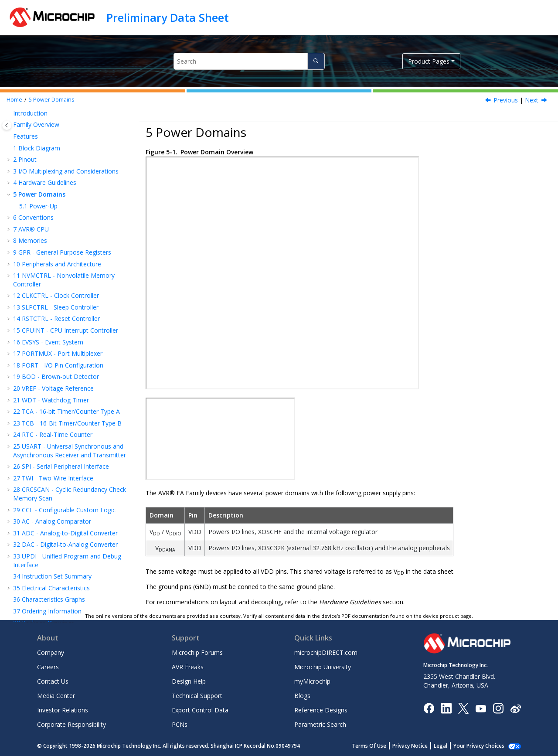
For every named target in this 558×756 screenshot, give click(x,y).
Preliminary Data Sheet (168, 17)
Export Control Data (200, 710)
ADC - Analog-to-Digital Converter (65, 533)
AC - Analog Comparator (52, 521)
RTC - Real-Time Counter (53, 434)
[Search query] (249, 61)
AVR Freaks (188, 667)
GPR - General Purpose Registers (62, 252)
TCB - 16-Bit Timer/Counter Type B (67, 423)
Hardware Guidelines (45, 182)
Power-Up (38, 206)
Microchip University (323, 667)
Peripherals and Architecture (57, 264)
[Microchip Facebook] (429, 708)
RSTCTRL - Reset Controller (56, 318)
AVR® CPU (31, 229)
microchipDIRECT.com (326, 652)
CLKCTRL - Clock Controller (56, 295)
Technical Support (197, 696)
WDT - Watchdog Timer (51, 400)
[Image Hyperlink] (481, 708)
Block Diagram (37, 148)
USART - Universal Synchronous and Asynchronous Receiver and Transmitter (70, 451)
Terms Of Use (379, 746)
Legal (450, 746)
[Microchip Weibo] (515, 708)
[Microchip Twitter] (463, 708)
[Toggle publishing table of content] (7, 125)
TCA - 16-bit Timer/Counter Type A (66, 411)
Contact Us (53, 681)
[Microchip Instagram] (498, 708)
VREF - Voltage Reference (53, 388)
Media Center (56, 696)
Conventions (33, 217)
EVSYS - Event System (48, 342)
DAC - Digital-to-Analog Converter (65, 544)
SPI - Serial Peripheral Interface (61, 466)
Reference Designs (321, 710)
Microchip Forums (197, 652)
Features (26, 136)
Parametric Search (320, 724)
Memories (30, 240)
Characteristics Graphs (49, 599)
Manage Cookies (484, 746)
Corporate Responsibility (71, 724)
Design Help (189, 681)
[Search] (316, 61)
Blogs (302, 696)
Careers (48, 667)
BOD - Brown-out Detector (56, 376)
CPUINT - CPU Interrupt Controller (66, 330)
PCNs (180, 724)
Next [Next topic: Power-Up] (532, 100)
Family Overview (36, 124)
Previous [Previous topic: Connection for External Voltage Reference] (506, 100)
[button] (10, 113)
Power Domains (52, 100)
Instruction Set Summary (52, 576)
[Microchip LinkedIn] (446, 708)
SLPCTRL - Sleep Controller (56, 307)
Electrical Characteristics (51, 588)
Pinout (25, 159)
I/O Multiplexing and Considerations (66, 171)
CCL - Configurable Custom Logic (64, 510)
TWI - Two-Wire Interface (53, 478)
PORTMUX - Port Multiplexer (58, 353)
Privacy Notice (420, 746)
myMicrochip (312, 681)
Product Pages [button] (429, 61)
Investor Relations (63, 710)
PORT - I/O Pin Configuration (58, 365)
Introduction (30, 113)
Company (51, 652)
